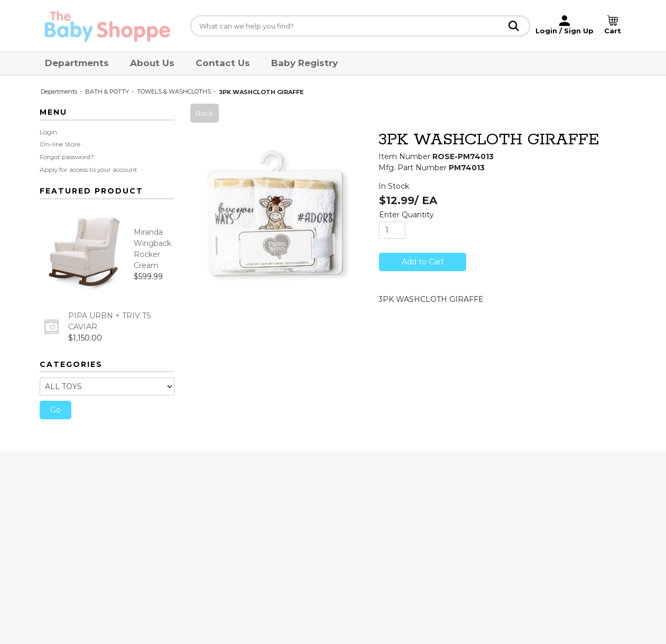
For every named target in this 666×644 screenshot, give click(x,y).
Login (48, 132)
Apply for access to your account (89, 169)
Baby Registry (304, 63)
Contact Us (223, 63)
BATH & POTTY (108, 91)
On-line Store (60, 144)
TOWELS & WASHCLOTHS (175, 91)
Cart (613, 31)
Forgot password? (67, 157)
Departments (77, 63)
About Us (152, 63)
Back (205, 113)
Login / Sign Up (565, 31)
